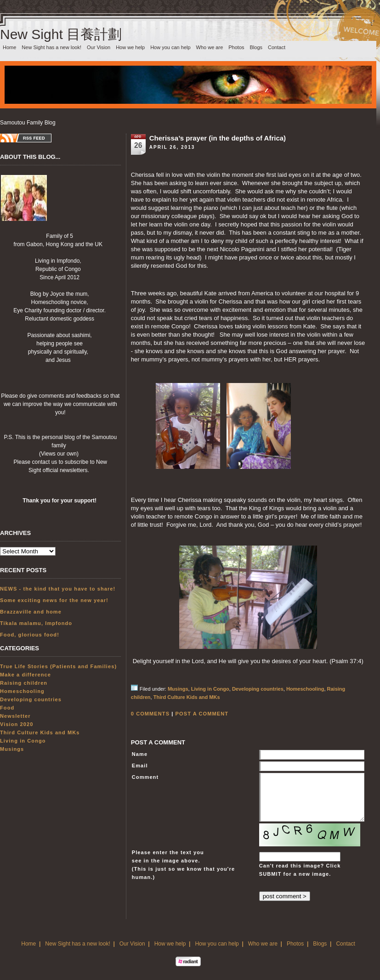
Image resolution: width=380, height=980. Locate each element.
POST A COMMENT (202, 714)
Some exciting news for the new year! (54, 600)
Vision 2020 (17, 724)
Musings (12, 749)
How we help (130, 47)
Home (9, 47)
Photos (236, 47)
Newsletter (15, 716)
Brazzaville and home (31, 612)
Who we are (210, 47)
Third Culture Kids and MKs (40, 732)
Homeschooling (22, 691)
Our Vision (99, 47)
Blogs (256, 47)
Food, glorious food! (30, 635)
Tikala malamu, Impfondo (36, 623)
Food (7, 708)
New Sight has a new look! (51, 47)
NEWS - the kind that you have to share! (58, 589)
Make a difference (26, 675)
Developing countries (31, 699)
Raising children (24, 683)
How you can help (170, 47)
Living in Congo (23, 741)
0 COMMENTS (150, 714)
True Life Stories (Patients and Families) (58, 666)
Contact (277, 47)
